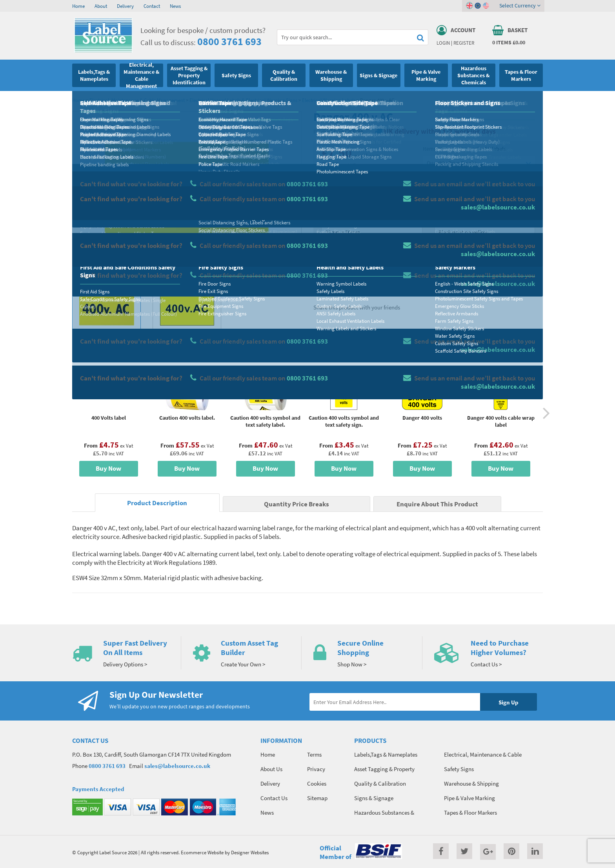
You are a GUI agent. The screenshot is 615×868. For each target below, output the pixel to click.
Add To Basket (484, 264)
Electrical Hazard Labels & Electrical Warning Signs (243, 100)
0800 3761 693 (229, 41)
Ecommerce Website (202, 852)
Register (464, 43)
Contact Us (274, 798)
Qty (326, 249)
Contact (152, 6)
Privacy (316, 769)
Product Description (157, 503)
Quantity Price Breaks (479, 163)
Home (78, 6)
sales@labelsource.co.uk (177, 766)
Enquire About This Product (437, 504)
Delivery (125, 6)
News (175, 6)
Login (443, 43)
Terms (314, 754)
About (101, 6)
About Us (271, 769)
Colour (442, 218)
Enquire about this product (485, 279)
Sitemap (317, 798)
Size (326, 218)
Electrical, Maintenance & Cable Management (137, 100)
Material (331, 187)
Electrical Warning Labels (329, 100)
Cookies (317, 783)
